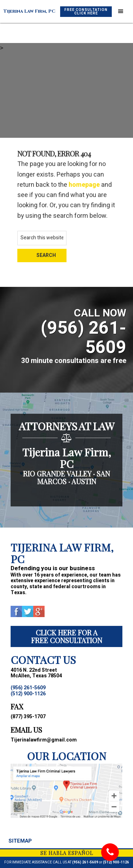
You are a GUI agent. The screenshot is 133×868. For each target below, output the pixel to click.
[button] (121, 12)
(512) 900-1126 (116, 862)
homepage (84, 185)
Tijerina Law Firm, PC (30, 11)
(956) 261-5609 (85, 862)
